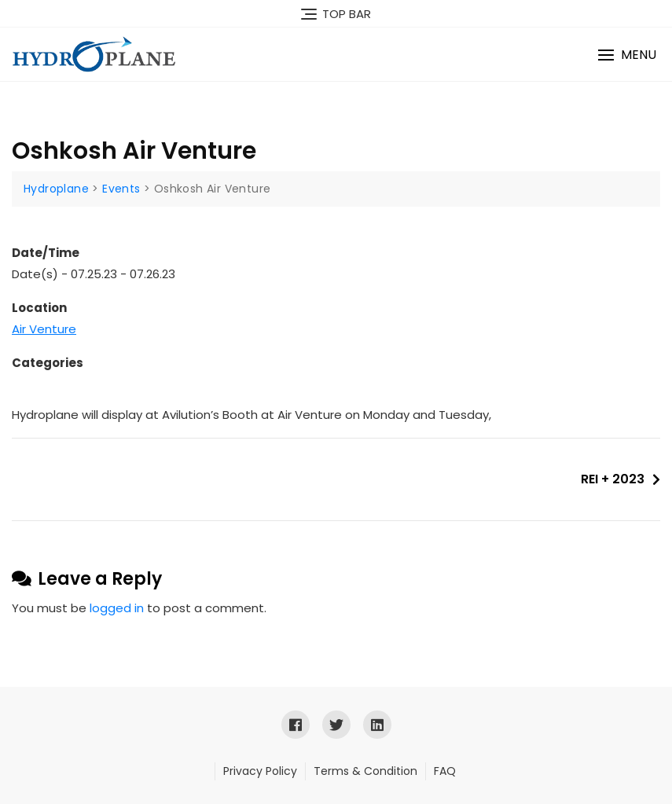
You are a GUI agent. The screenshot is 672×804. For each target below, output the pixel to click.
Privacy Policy (260, 771)
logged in (117, 608)
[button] (628, 55)
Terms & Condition (365, 771)
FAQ (445, 771)
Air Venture (44, 329)
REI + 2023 (613, 479)
